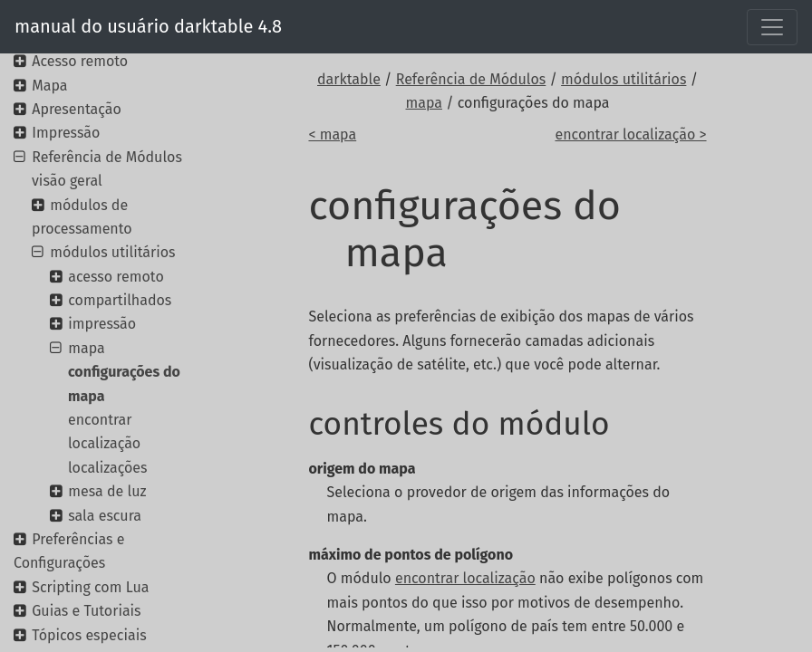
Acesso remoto (80, 61)
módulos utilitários (623, 79)
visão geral (67, 181)
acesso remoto (116, 277)
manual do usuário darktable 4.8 (148, 26)
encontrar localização (465, 578)
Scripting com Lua (90, 587)
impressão (102, 324)
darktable (349, 79)
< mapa (332, 134)
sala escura (105, 516)
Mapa (49, 86)
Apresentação (77, 109)
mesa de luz (107, 491)
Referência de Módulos (471, 79)
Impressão (66, 133)
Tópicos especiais (89, 635)
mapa (423, 103)
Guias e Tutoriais (86, 611)
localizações (108, 468)
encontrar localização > (630, 134)
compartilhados (120, 300)
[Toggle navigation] (772, 27)
